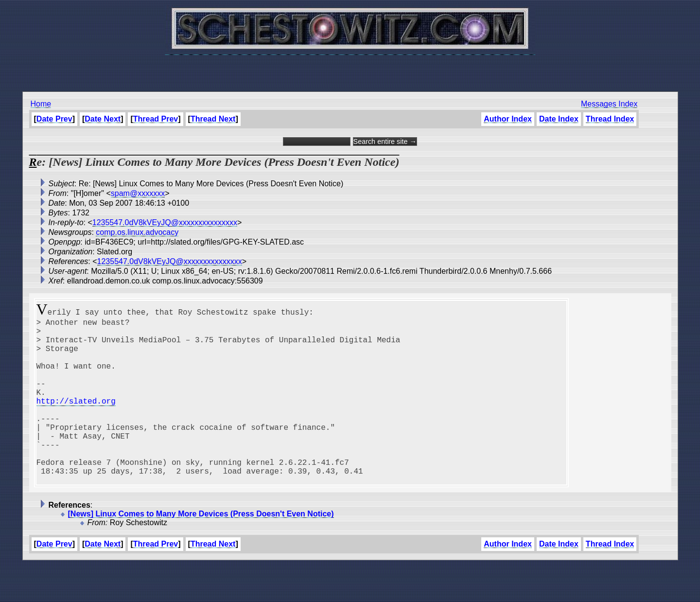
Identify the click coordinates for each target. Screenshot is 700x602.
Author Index (508, 119)
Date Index (559, 119)
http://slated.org (76, 420)
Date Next (103, 119)
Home (41, 104)
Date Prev (54, 119)
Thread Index (610, 119)
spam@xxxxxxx (138, 193)
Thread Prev (156, 119)
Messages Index (609, 104)
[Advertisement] (350, 68)
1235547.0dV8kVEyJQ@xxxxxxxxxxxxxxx (165, 222)
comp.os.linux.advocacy (137, 232)
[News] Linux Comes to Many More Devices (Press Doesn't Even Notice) (201, 551)
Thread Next (213, 119)
